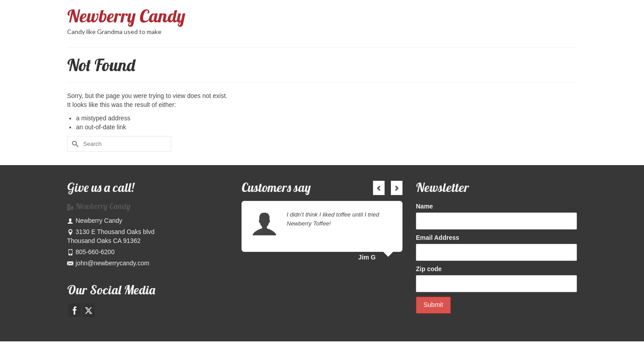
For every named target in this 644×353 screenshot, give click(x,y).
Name (424, 206)
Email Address (438, 238)
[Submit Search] (74, 144)
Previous (379, 188)
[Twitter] (89, 310)
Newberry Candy (126, 16)
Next (397, 188)
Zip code (429, 269)
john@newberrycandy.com (108, 263)
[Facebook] (75, 310)
